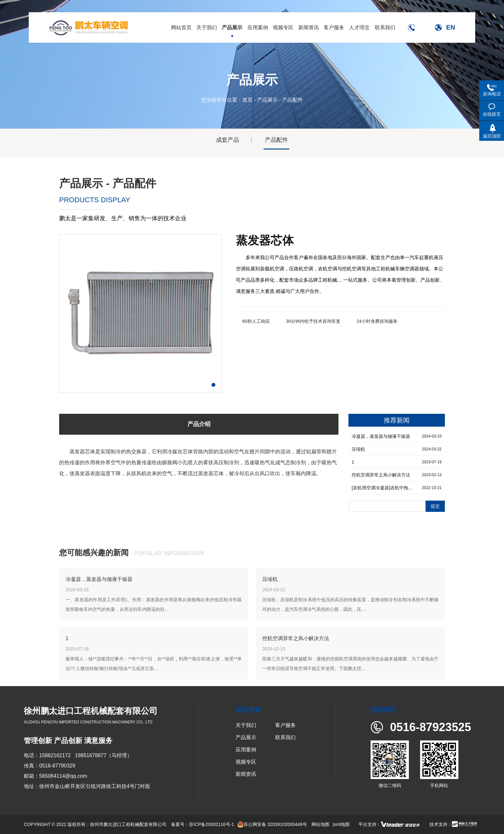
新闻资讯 (246, 774)
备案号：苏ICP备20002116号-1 (203, 824)
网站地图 (320, 824)
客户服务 (285, 725)
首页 (248, 100)
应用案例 (246, 750)
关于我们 (246, 725)
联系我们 (285, 737)
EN (451, 27)
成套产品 (228, 140)
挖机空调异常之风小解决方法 (296, 638)
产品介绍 (199, 424)
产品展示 (267, 100)
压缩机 (270, 579)
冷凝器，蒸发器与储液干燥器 (99, 579)
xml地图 (342, 824)
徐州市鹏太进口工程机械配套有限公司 (128, 824)
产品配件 (276, 140)
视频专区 (246, 762)
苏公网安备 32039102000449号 (272, 824)
